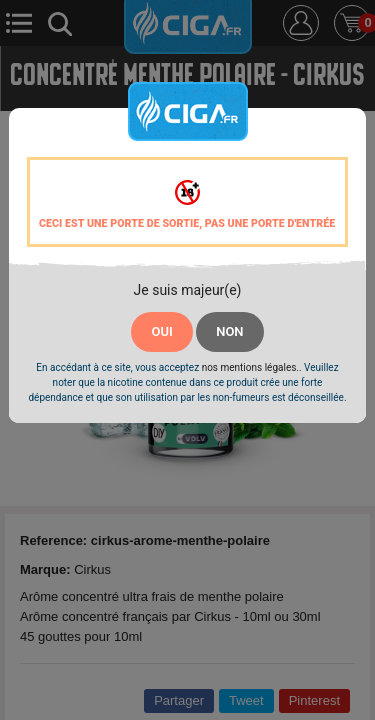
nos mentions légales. (250, 367)
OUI (161, 331)
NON (229, 331)
